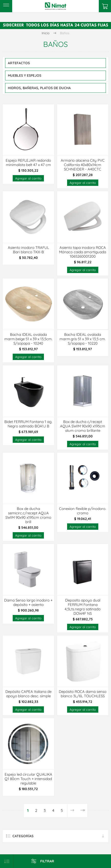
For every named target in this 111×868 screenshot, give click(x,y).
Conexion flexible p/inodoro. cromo (83, 511)
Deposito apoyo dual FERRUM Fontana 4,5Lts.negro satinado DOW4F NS (83, 607)
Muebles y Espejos (25, 75)
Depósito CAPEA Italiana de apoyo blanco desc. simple (28, 694)
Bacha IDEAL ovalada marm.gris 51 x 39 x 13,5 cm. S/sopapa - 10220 (83, 339)
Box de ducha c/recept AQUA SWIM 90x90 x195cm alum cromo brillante (83, 426)
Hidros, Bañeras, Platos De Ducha (39, 88)
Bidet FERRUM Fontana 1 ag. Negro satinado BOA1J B (28, 424)
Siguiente (72, 810)
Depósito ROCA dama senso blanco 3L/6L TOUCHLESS (83, 694)
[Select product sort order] (7, 861)
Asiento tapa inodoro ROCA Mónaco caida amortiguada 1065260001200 (83, 252)
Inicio (46, 33)
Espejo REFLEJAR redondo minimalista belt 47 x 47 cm (28, 163)
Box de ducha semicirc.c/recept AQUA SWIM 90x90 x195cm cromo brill (28, 515)
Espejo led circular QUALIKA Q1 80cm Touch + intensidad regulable (28, 779)
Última (82, 810)
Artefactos (19, 63)
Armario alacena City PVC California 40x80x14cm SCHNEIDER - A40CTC (83, 165)
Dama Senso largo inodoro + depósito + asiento (28, 603)
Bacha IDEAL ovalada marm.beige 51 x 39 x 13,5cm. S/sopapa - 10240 (28, 339)
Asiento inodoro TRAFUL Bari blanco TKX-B (28, 250)
